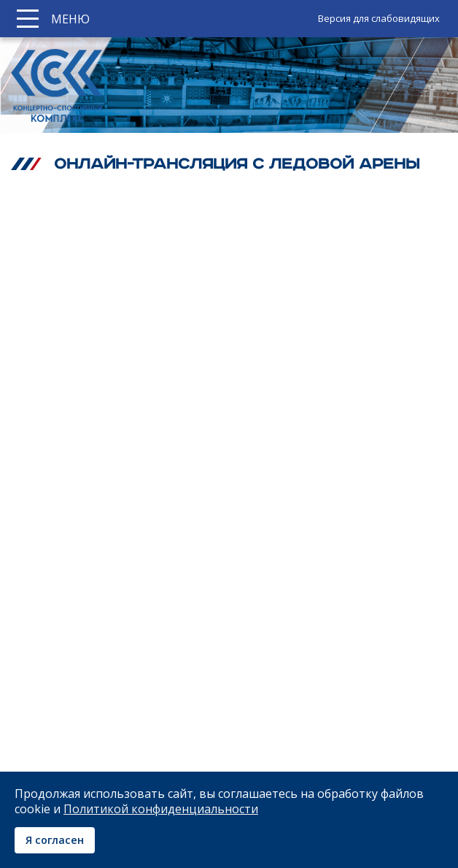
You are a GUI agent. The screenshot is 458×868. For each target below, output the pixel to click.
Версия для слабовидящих (379, 18)
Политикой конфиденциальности (161, 809)
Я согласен (55, 840)
